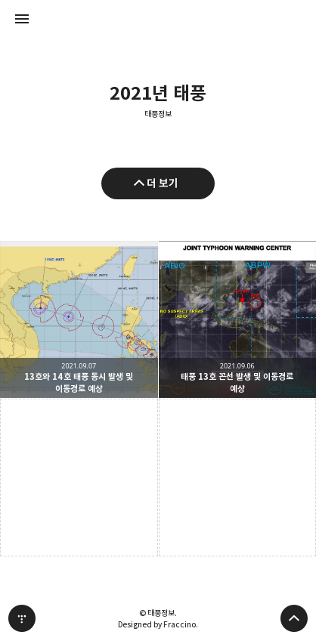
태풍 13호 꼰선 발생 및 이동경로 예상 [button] (238, 320)
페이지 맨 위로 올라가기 (294, 618)
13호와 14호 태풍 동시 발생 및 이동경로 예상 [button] (79, 320)
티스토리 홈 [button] (22, 618)
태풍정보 (158, 114)
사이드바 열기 (22, 19)
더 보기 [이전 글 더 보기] (163, 183)
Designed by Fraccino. (158, 624)
